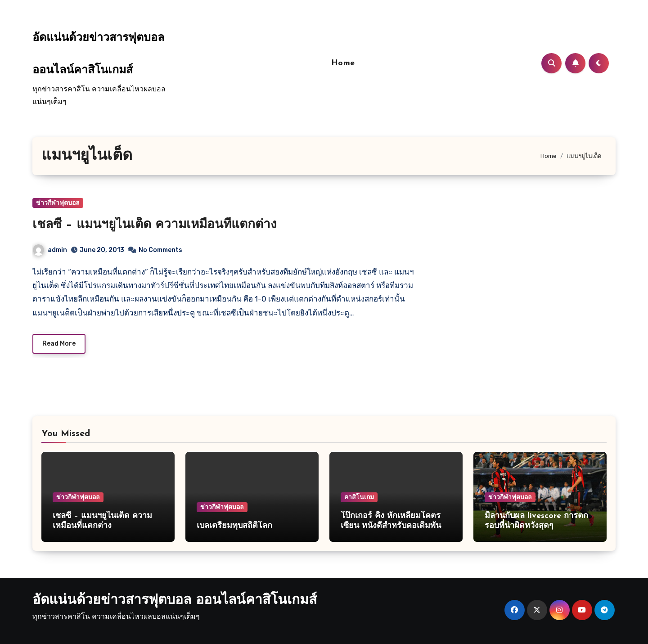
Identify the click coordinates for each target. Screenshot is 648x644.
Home (343, 63)
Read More (59, 344)
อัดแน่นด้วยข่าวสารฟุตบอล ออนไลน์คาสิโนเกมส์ (175, 601)
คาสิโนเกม (359, 497)
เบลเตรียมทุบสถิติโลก (234, 526)
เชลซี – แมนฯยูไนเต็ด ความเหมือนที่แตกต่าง (155, 225)
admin (50, 250)
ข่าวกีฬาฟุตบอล (58, 203)
